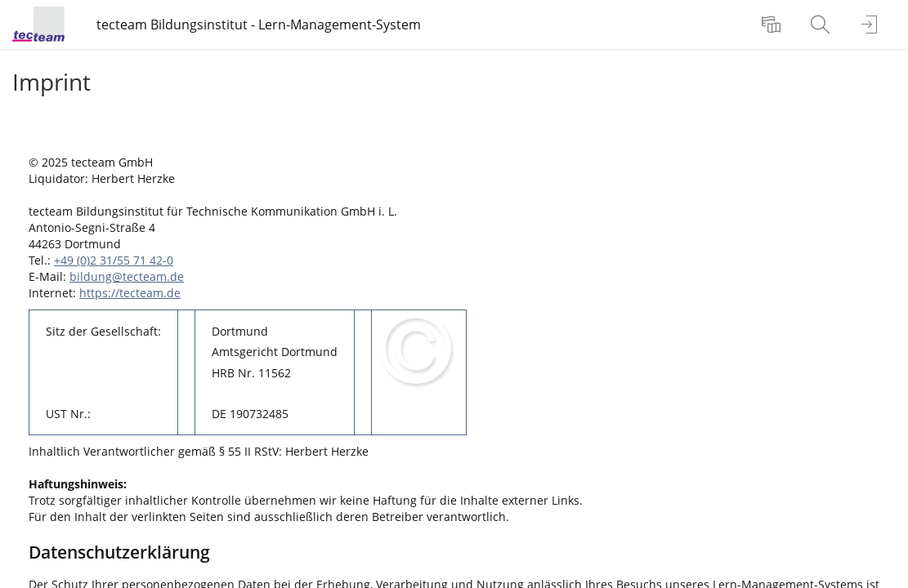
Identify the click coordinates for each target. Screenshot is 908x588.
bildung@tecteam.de (127, 276)
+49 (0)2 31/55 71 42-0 (114, 260)
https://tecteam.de (130, 293)
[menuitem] (773, 24)
